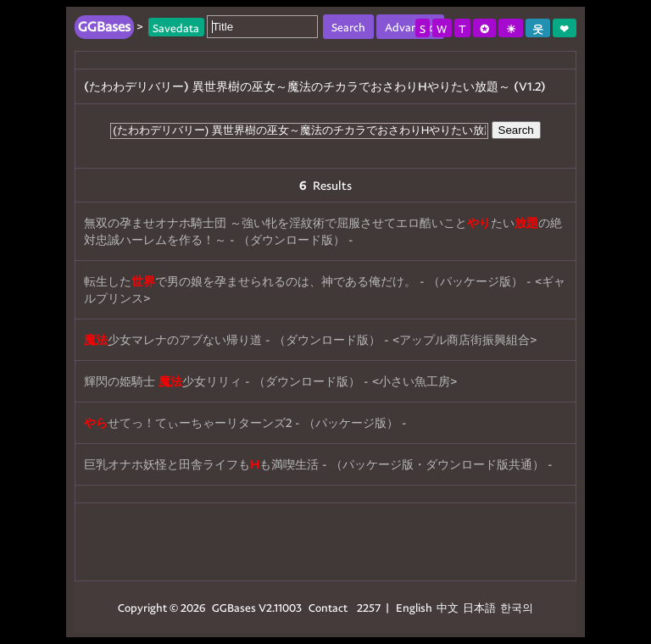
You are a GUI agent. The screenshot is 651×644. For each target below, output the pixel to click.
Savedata (176, 27)
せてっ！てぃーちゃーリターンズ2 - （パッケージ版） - (245, 422)
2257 (369, 607)
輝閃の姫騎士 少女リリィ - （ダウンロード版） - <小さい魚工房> (270, 381)
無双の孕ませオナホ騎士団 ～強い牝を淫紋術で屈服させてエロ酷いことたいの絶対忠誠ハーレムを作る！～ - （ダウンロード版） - (323, 231)
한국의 (517, 607)
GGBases (234, 607)
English (414, 607)
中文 (448, 607)
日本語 (479, 607)
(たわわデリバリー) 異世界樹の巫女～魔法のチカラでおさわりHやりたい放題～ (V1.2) (315, 86)
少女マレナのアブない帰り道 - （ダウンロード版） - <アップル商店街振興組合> (310, 339)
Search (516, 130)
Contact (328, 607)
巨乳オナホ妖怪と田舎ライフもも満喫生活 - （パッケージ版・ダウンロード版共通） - (318, 464)
